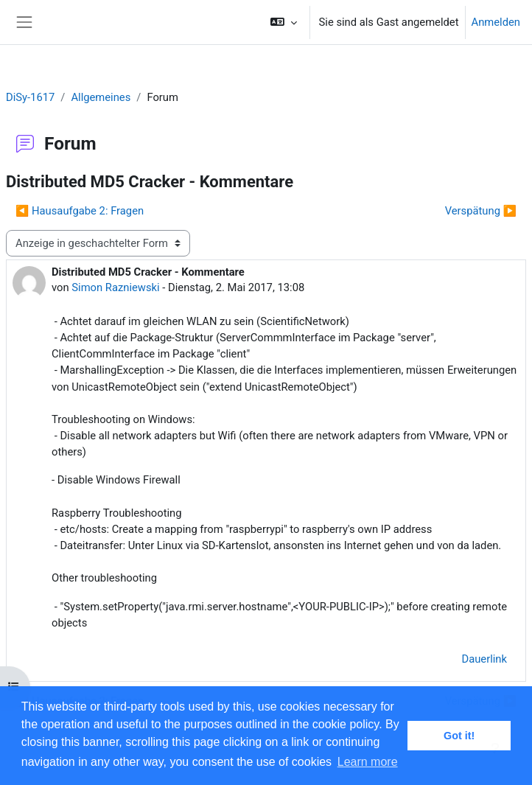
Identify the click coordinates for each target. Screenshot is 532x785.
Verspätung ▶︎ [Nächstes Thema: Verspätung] (481, 211)
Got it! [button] (459, 736)
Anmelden (496, 22)
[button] (283, 22)
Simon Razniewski (115, 287)
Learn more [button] (368, 762)
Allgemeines (101, 97)
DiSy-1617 (30, 97)
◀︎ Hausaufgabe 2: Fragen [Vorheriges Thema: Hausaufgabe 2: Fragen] (80, 211)
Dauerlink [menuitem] (484, 659)
